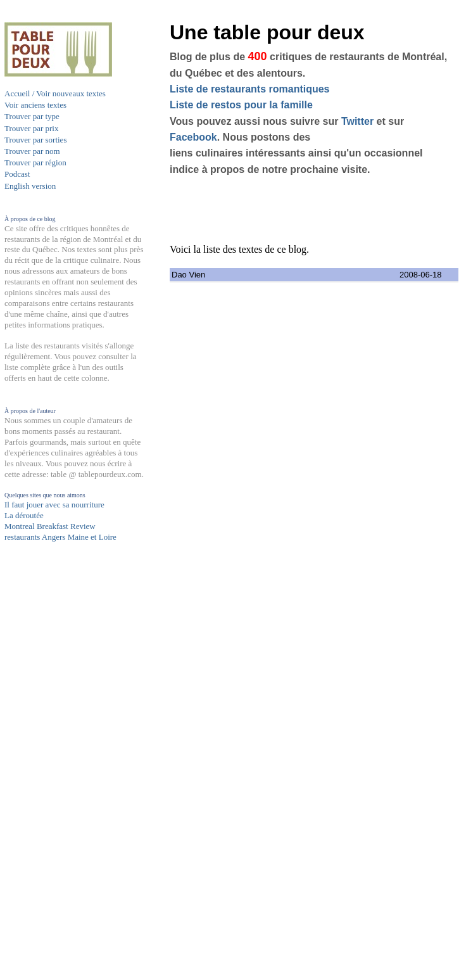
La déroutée (24, 515)
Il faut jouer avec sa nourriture (54, 505)
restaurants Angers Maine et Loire (60, 537)
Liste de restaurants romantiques (250, 89)
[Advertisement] (55, 790)
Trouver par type (32, 116)
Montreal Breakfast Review (50, 526)
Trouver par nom (32, 151)
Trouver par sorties (35, 140)
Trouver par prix (31, 128)
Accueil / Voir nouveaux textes (55, 93)
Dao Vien (188, 275)
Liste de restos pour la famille (241, 105)
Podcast (17, 174)
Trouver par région (35, 162)
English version (30, 186)
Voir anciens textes (35, 105)
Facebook (193, 137)
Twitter (357, 121)
